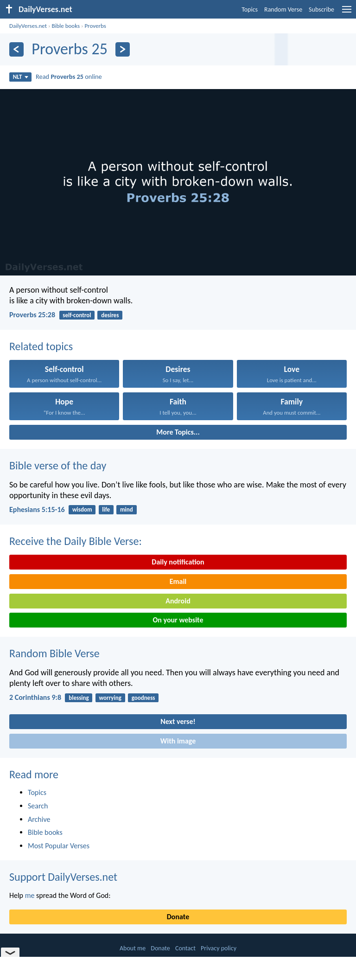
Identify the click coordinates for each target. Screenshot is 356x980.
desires (110, 315)
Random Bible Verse (54, 653)
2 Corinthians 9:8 (35, 697)
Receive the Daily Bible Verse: (76, 541)
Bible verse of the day (58, 465)
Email (178, 581)
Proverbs (95, 26)
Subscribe (321, 10)
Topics (250, 10)
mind (127, 509)
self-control (77, 315)
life (106, 509)
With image (178, 741)
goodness (143, 698)
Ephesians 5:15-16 (37, 509)
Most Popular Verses (59, 846)
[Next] (123, 49)
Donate (178, 917)
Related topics (41, 346)
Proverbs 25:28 (32, 315)
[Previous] (16, 49)
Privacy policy (219, 948)
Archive (39, 819)
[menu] (347, 13)
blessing (79, 698)
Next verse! (178, 721)
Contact (185, 948)
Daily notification (178, 562)
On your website (178, 620)
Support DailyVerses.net (63, 877)
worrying (110, 698)
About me (133, 948)
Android (178, 601)
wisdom (82, 509)
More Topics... (178, 432)
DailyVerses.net (28, 26)
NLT (21, 77)
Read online (69, 77)
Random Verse (283, 10)
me (30, 895)
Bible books (66, 26)
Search (38, 806)
